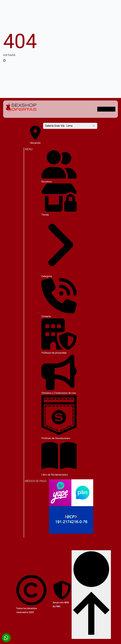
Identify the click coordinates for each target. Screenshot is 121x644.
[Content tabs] (70, 126)
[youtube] (109, 109)
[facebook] (100, 109)
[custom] (113, 109)
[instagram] (104, 109)
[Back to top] (91, 595)
